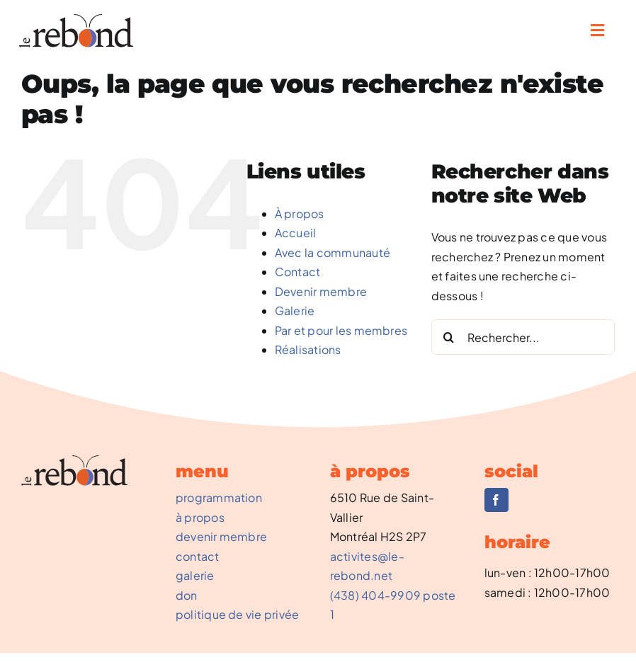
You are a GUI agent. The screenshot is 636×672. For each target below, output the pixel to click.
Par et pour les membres (341, 330)
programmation (219, 497)
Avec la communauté (333, 252)
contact (198, 556)
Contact (298, 272)
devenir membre (221, 536)
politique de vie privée (238, 614)
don (187, 595)
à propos (200, 517)
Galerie (295, 311)
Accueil (296, 233)
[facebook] (496, 500)
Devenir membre (321, 291)
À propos (300, 213)
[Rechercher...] (523, 337)
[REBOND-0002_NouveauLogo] (76, 19)
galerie (195, 575)
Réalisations (308, 349)
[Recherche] (449, 337)
